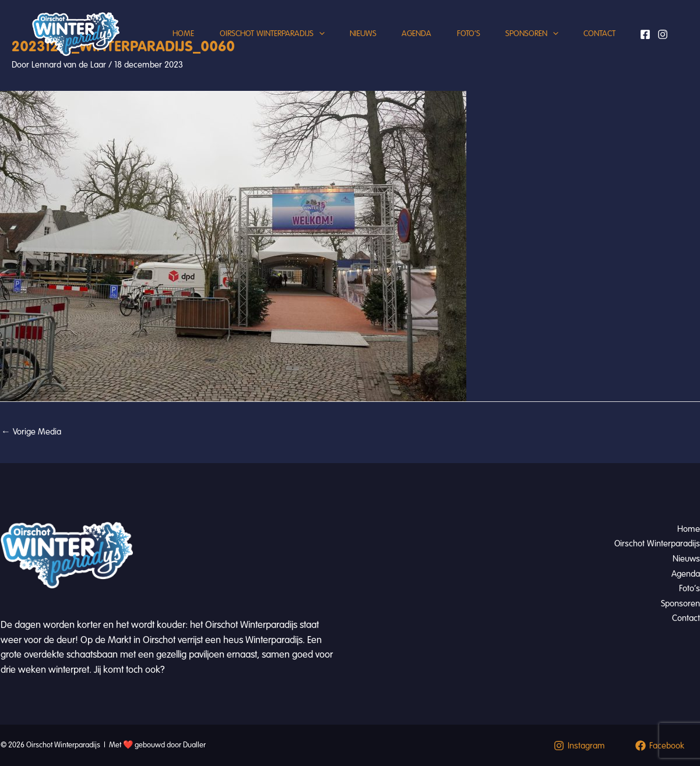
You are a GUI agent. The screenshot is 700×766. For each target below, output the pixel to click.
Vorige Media (31, 432)
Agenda (403, 43)
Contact (598, 43)
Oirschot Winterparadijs (251, 44)
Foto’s (459, 43)
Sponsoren (526, 44)
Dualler (194, 745)
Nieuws (346, 43)
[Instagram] (663, 44)
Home (158, 43)
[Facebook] (645, 44)
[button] (298, 44)
